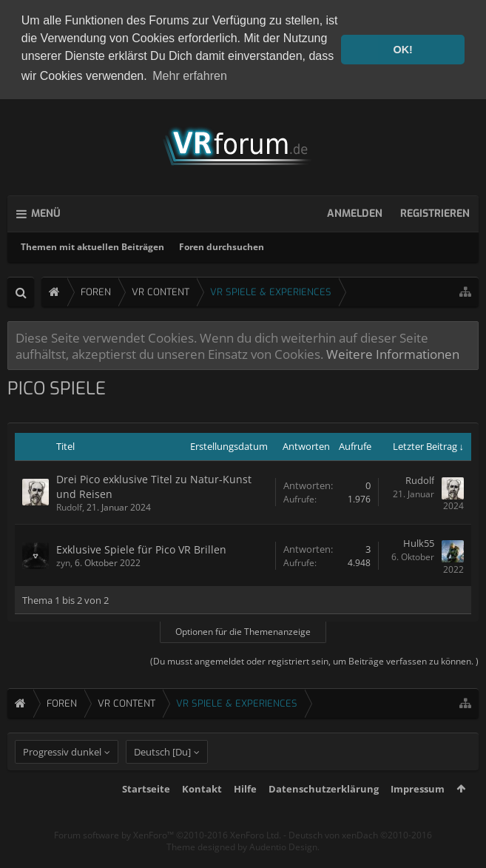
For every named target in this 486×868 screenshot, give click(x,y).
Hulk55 (419, 542)
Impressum (418, 814)
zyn (63, 561)
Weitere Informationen (393, 352)
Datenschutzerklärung (324, 814)
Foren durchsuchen (222, 245)
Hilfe (245, 814)
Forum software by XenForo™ (168, 860)
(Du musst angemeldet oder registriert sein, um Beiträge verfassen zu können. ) (314, 660)
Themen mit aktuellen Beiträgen (92, 245)
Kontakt (202, 814)
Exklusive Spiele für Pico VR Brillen (141, 548)
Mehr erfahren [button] (190, 76)
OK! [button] (402, 50)
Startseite (146, 814)
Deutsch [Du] (162, 777)
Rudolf (69, 506)
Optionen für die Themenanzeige (243, 631)
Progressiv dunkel (62, 777)
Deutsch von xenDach (360, 860)
